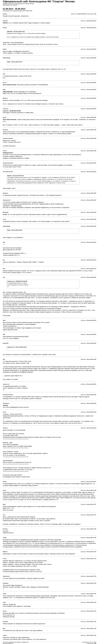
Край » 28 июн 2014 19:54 (15, 230)
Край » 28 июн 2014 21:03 (15, 62)
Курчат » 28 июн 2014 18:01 (15, 176)
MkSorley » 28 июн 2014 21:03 (16, 32)
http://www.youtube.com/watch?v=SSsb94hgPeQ (33, 85)
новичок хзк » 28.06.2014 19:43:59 (17, 281)
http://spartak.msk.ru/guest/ (10, 5)
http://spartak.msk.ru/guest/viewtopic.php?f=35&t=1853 (17, 11)
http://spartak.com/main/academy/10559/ (16, 337)
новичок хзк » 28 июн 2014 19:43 (17, 347)
